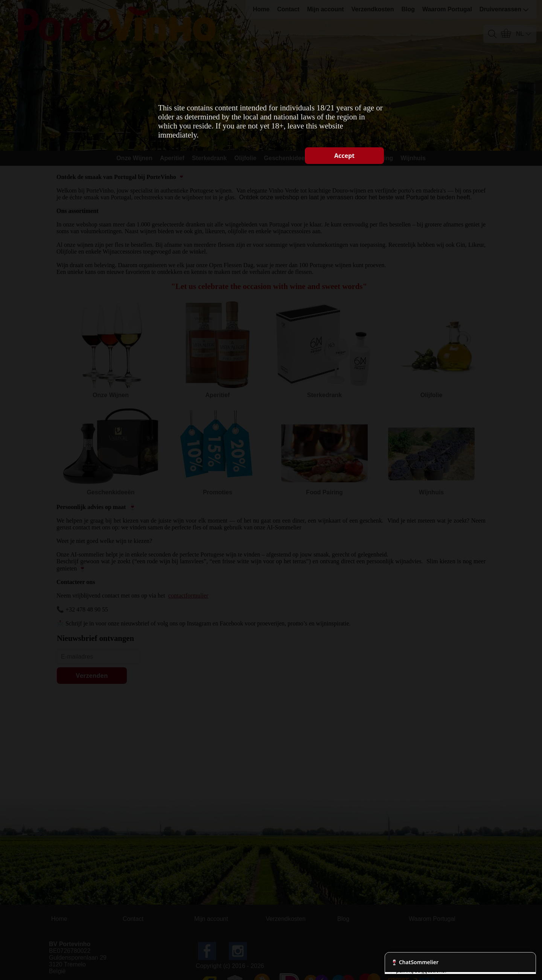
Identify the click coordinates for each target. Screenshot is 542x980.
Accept (344, 156)
